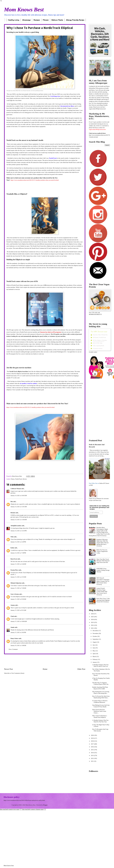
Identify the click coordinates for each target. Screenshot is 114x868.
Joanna (13, 605)
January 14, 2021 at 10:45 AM (19, 496)
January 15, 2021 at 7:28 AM (18, 588)
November (96, 633)
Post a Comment (13, 649)
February (95, 659)
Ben (12, 502)
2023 (93, 622)
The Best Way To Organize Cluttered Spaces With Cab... (101, 683)
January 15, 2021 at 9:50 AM (18, 599)
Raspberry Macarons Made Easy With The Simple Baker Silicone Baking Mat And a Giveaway (103, 543)
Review (25, 479)
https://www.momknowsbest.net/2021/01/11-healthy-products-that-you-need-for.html (35, 180)
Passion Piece (14, 570)
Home (45, 669)
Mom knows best (9, 866)
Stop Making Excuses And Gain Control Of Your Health (101, 706)
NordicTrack (19, 479)
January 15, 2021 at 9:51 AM (18, 610)
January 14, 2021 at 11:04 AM (19, 520)
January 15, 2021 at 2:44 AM (18, 564)
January (95, 662)
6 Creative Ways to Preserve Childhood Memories (100, 701)
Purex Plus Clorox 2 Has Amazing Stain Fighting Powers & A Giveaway (103, 600)
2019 (93, 738)
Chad (12, 616)
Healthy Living (14, 20)
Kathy (12, 548)
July (94, 645)
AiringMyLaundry (16, 526)
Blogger (45, 805)
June (94, 648)
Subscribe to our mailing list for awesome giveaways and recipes (99, 507)
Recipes (37, 20)
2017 (93, 744)
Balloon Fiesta (57, 20)
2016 (93, 747)
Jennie (12, 627)
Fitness (46, 20)
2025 (93, 617)
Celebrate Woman (16, 489)
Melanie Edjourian (16, 583)
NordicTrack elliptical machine (19, 371)
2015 (93, 750)
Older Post (81, 669)
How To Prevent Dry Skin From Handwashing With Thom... (101, 697)
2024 (93, 619)
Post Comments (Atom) (18, 673)
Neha (12, 537)
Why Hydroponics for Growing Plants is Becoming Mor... (101, 692)
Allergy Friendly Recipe (75, 20)
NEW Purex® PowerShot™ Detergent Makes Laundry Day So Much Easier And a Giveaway (103, 581)
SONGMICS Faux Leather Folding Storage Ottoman (103, 570)
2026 (93, 614)
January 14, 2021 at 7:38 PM (18, 553)
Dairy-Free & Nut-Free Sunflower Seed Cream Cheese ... (99, 711)
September (96, 639)
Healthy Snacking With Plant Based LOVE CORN (100, 688)
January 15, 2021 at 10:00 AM (19, 621)
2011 (93, 761)
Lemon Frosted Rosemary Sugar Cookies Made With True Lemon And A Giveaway (102, 592)
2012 (93, 758)
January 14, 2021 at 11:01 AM (19, 507)
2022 (93, 625)
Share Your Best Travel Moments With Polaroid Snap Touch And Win (103, 561)
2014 (93, 753)
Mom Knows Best (24, 9)
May (94, 651)
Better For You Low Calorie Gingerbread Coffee (102, 551)
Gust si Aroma (15, 594)
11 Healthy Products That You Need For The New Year (100, 721)
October (95, 636)
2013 (93, 755)
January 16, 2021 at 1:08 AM (18, 645)
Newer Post (8, 669)
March (94, 656)
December (95, 631)
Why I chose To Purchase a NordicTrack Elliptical (100, 717)
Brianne (13, 513)
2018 (93, 741)
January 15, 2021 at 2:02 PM (18, 632)
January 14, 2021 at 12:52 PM (19, 531)
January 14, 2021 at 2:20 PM (18, 542)
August (95, 642)
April (94, 654)
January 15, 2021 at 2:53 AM (18, 577)
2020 (93, 735)
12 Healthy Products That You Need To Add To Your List (100, 666)
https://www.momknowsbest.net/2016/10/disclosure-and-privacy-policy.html (24, 800)
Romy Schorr (14, 638)
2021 (93, 628)
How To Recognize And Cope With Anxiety (100, 730)
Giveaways (26, 20)
